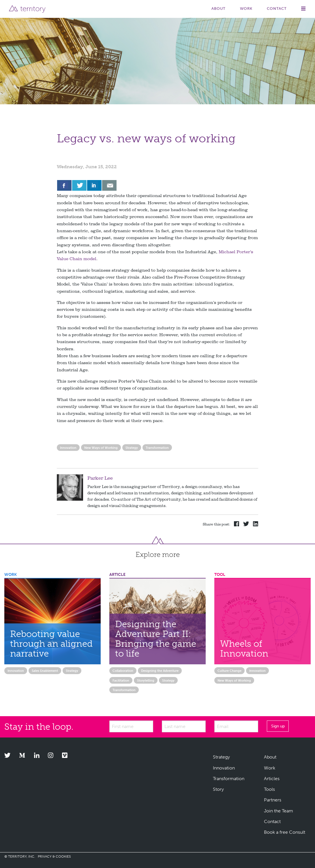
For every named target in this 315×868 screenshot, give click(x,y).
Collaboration (123, 671)
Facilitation (121, 680)
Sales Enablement (45, 671)
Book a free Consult (285, 832)
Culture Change (229, 671)
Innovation (68, 448)
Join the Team (279, 811)
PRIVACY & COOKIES (54, 856)
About (219, 8)
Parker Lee (100, 478)
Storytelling (146, 680)
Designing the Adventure (160, 671)
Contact (277, 8)
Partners (273, 800)
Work (246, 8)
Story (218, 789)
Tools (269, 789)
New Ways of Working (101, 448)
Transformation (157, 448)
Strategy (132, 448)
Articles (272, 779)
